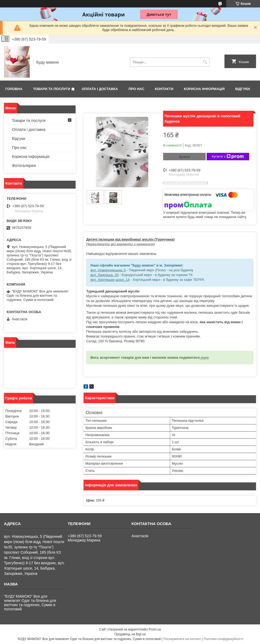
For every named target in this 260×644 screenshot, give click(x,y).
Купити (184, 157)
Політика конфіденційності (223, 639)
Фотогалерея (24, 165)
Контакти (164, 89)
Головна (14, 89)
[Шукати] (205, 62)
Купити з (228, 157)
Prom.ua (155, 629)
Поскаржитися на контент (182, 639)
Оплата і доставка (100, 89)
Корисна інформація (204, 89)
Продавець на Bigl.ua (130, 634)
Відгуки (243, 89)
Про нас (136, 89)
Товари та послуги (51, 89)
